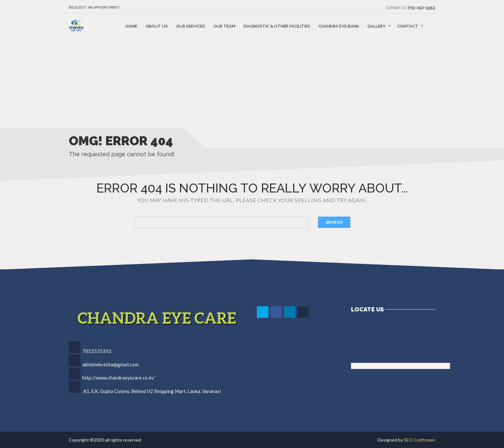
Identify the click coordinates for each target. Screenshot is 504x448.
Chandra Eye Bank (339, 26)
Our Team (224, 26)
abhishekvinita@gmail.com (110, 364)
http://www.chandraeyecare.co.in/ (118, 378)
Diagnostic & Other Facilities (277, 26)
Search (334, 222)
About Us (157, 26)
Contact (408, 26)
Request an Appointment (94, 8)
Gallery (377, 26)
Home (131, 26)
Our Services (191, 26)
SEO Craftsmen (419, 440)
